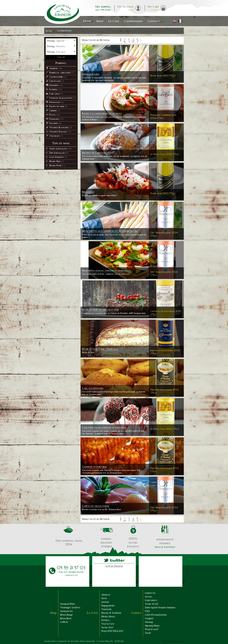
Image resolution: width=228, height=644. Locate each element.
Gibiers (53, 110)
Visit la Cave (108, 624)
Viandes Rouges (58, 132)
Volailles (54, 136)
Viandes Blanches (59, 127)
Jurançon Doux (67, 604)
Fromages (55, 102)
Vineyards (106, 609)
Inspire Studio (178, 641)
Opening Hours (152, 626)
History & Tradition (111, 613)
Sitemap (149, 622)
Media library (108, 617)
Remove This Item (75, 40)
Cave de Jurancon (114, 566)
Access (148, 597)
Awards (105, 602)
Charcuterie (56, 77)
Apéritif (54, 68)
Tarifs (148, 633)
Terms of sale (152, 604)
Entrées (53, 89)
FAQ (147, 611)
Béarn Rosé (55, 165)
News (104, 599)
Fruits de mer (57, 106)
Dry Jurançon (57, 153)
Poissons (54, 119)
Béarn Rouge (66, 615)
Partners (105, 620)
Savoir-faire (107, 628)
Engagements (108, 606)
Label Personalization (156, 615)
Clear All (61, 57)
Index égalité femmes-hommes (160, 608)
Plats (52, 115)
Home (49, 31)
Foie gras (54, 94)
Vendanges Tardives (70, 608)
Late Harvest (56, 157)
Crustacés (55, 81)
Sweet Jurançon (58, 149)
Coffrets (64, 622)
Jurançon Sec (67, 611)
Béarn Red (55, 161)
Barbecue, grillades (60, 73)
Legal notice (151, 600)
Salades (54, 123)
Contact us (150, 593)
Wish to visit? (152, 630)
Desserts (54, 85)
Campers (149, 619)
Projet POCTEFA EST (112, 631)
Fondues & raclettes (61, 98)
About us (106, 595)
